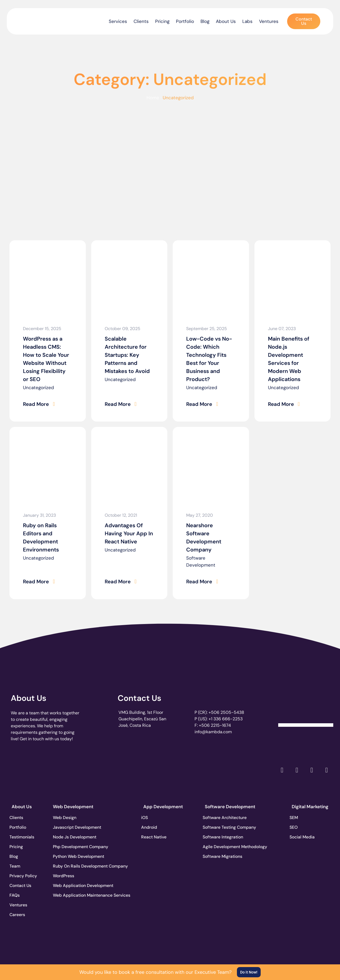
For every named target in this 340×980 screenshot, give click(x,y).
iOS (147, 817)
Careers (20, 914)
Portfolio (185, 21)
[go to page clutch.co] (25, 768)
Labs (247, 21)
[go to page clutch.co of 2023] (156, 768)
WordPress (64, 875)
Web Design (65, 817)
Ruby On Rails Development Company (73, 866)
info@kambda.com (213, 731)
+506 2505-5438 (226, 712)
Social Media (305, 836)
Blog (205, 21)
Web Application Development (73, 885)
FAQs (17, 895)
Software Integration (225, 836)
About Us (226, 21)
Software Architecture (225, 817)
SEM (296, 817)
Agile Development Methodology (225, 846)
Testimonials (24, 836)
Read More (35, 404)
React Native (156, 836)
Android (151, 827)
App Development (163, 806)
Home (153, 98)
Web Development (73, 806)
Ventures (269, 21)
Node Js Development (73, 836)
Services (118, 21)
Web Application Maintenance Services (73, 895)
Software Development (201, 561)
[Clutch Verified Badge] (306, 706)
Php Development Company (73, 846)
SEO (296, 827)
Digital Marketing (310, 806)
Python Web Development (73, 856)
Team (17, 866)
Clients (141, 21)
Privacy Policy (26, 875)
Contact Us (140, 698)
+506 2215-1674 (215, 725)
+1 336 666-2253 (226, 718)
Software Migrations (225, 856)
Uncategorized (38, 388)
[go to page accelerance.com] (91, 769)
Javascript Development (73, 827)
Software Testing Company (225, 827)
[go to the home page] (34, 20)
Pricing (162, 21)
